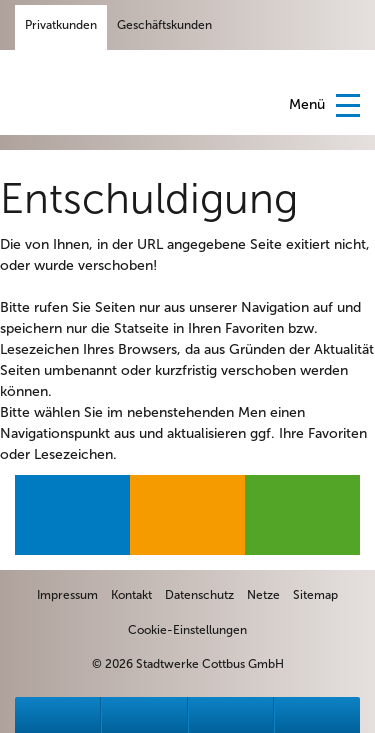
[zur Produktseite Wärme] (302, 515)
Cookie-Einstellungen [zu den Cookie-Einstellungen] (187, 630)
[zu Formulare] (231, 715)
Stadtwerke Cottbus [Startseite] (80, 91)
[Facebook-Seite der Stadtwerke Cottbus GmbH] (244, 25)
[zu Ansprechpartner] (144, 715)
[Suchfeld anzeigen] (345, 25)
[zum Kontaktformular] (131, 595)
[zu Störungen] (58, 715)
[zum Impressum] (67, 595)
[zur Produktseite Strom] (72, 515)
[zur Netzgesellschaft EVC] (263, 595)
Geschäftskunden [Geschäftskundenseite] (164, 25)
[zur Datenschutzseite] (199, 595)
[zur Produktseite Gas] (187, 515)
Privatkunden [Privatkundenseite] (61, 25)
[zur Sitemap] (315, 595)
